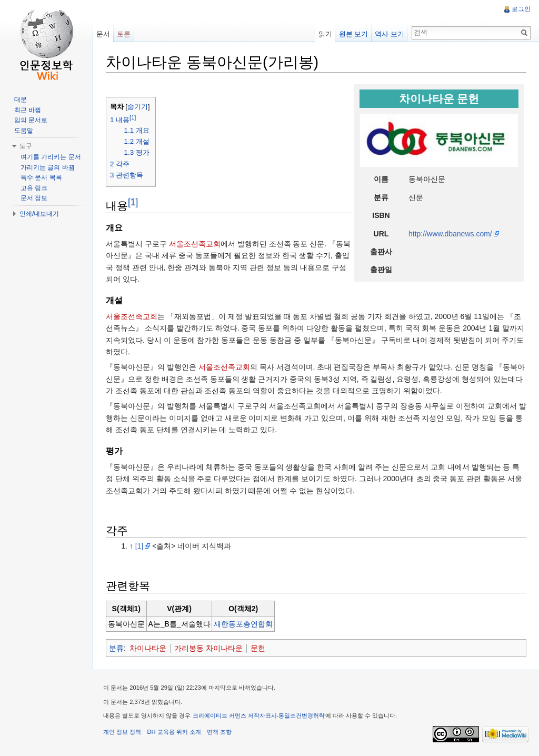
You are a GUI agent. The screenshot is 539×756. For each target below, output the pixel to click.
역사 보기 (390, 34)
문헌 (258, 648)
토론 (124, 34)
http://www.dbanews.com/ (450, 234)
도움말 (24, 131)
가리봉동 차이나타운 (208, 648)
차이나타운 (148, 648)
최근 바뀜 (28, 110)
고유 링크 (34, 188)
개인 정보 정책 (122, 732)
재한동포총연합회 (243, 624)
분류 (116, 648)
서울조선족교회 (195, 244)
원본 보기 (354, 34)
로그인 (521, 9)
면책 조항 (219, 732)
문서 (103, 34)
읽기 (325, 34)
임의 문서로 (31, 120)
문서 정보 (34, 198)
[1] (133, 202)
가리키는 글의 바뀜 (48, 167)
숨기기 (138, 107)
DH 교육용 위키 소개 (174, 732)
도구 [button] (26, 146)
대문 (21, 100)
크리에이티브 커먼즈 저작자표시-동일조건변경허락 (259, 715)
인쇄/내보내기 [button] (39, 214)
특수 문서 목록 (41, 177)
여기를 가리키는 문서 (51, 157)
